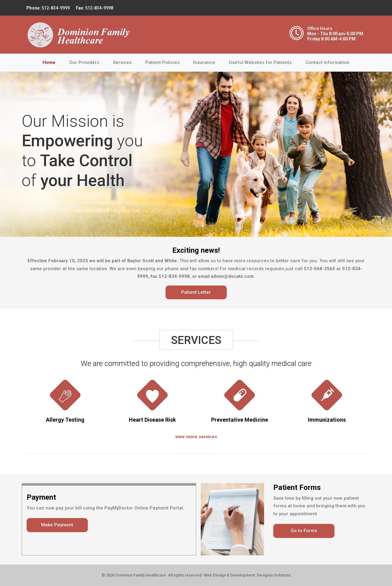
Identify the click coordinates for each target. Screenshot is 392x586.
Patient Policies (162, 62)
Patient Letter (196, 292)
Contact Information (327, 62)
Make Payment (57, 525)
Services (122, 62)
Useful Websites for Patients (260, 62)
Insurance (204, 62)
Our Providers (84, 62)
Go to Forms (304, 531)
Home (52, 62)
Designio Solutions (274, 575)
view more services (196, 437)
